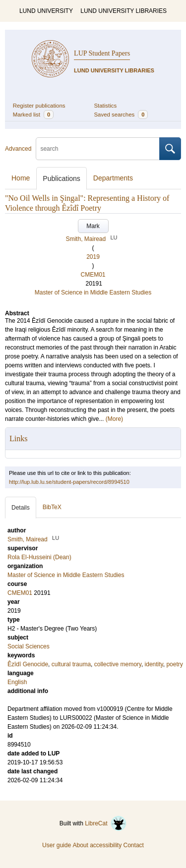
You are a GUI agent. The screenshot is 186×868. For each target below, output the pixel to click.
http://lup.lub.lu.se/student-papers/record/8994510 (69, 482)
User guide (57, 845)
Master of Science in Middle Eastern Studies (93, 292)
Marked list (33, 115)
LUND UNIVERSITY (46, 11)
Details (21, 508)
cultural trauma (71, 664)
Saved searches (121, 115)
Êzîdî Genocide (28, 664)
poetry (174, 664)
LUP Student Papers (102, 53)
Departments (113, 178)
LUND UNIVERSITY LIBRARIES (124, 11)
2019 (93, 257)
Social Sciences (29, 646)
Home (21, 178)
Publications (62, 178)
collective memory (118, 664)
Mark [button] (93, 226)
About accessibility (97, 845)
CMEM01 (93, 275)
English (17, 682)
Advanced (18, 149)
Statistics (106, 106)
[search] (98, 149)
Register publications (39, 106)
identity (154, 664)
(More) (114, 419)
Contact (134, 845)
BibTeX (52, 507)
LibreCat (106, 823)
